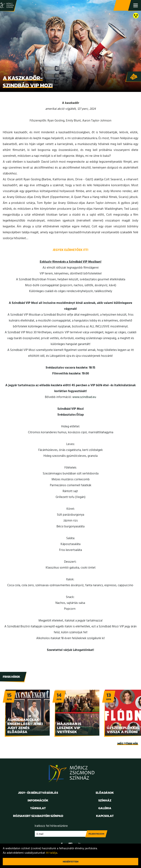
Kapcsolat (105, 816)
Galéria (105, 808)
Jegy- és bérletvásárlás (123, 6)
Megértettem (71, 862)
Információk (38, 800)
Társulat (38, 808)
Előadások (105, 793)
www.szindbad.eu (84, 397)
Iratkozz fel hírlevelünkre (51, 826)
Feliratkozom (96, 834)
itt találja (52, 853)
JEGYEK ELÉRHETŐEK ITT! (70, 250)
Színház (105, 800)
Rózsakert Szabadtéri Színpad (38, 816)
